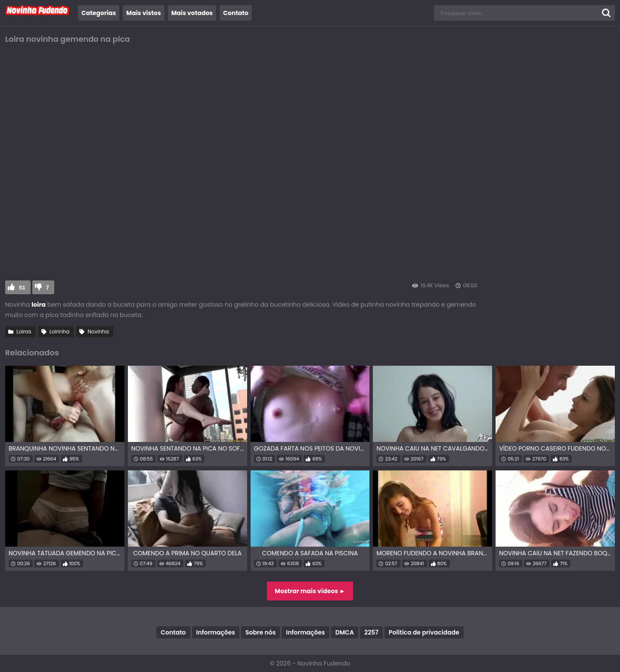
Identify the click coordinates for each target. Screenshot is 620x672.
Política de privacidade (424, 632)
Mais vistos (143, 13)
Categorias (99, 13)
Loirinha (60, 331)
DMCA (345, 632)
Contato (236, 13)
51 (22, 288)
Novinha (98, 331)
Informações (216, 632)
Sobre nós (260, 632)
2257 (371, 632)
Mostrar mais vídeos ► (310, 591)
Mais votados (192, 13)
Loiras (24, 331)
